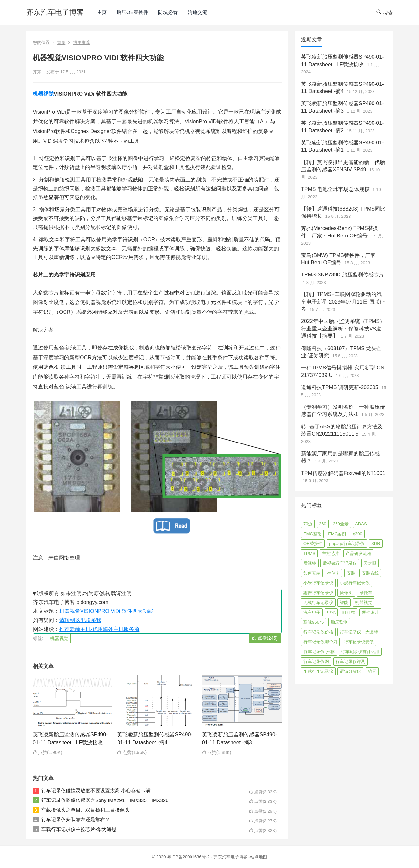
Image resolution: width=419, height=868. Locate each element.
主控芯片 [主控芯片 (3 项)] (331, 553)
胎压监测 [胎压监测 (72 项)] (339, 622)
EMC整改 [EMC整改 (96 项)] (312, 534)
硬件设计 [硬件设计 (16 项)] (370, 612)
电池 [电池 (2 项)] (331, 612)
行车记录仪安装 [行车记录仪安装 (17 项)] (359, 642)
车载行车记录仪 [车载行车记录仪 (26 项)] (318, 671)
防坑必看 (168, 12)
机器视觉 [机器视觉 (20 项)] (364, 603)
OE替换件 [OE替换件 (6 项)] (313, 544)
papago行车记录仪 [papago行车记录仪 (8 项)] (347, 544)
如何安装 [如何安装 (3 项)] (312, 573)
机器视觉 (43, 94)
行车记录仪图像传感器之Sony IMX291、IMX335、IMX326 (105, 800)
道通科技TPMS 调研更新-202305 (340, 387)
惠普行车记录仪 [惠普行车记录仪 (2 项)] (318, 593)
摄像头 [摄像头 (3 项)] (346, 593)
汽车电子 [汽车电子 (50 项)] (312, 612)
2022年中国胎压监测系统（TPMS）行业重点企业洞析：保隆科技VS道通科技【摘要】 (343, 329)
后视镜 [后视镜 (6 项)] (310, 563)
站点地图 (259, 857)
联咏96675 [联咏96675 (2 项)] (314, 622)
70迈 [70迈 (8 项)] (308, 524)
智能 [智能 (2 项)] (344, 603)
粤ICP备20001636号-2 (189, 857)
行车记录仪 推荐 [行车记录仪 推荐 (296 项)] (319, 652)
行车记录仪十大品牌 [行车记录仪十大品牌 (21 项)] (359, 632)
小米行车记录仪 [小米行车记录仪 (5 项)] (318, 583)
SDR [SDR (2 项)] (376, 544)
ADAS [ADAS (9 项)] (361, 524)
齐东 (37, 72)
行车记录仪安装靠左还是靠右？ (76, 819)
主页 (102, 12)
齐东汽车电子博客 (55, 12)
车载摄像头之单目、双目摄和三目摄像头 (85, 810)
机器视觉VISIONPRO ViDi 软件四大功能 (106, 611)
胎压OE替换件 (132, 12)
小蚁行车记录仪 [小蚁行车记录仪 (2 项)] (355, 583)
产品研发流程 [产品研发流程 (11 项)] (358, 553)
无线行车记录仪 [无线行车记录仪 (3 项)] (318, 603)
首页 (61, 42)
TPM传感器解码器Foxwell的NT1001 (343, 473)
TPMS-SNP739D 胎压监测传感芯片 (343, 275)
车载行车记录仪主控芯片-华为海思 (79, 829)
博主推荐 (82, 42)
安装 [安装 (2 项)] (351, 573)
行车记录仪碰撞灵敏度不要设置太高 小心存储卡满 (96, 791)
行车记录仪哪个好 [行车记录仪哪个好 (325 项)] (320, 642)
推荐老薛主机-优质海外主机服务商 (99, 629)
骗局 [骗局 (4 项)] (372, 671)
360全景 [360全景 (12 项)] (341, 524)
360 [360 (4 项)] (323, 524)
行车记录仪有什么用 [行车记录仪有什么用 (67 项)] (360, 652)
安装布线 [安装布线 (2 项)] (370, 573)
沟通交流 (197, 12)
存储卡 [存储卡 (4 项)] (333, 573)
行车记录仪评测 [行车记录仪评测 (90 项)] (350, 661)
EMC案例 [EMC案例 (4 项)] (337, 534)
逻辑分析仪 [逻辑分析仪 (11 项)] (350, 671)
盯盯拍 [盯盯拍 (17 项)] (349, 612)
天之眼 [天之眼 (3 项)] (370, 563)
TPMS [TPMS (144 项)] (309, 553)
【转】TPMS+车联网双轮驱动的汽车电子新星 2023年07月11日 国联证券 (343, 302)
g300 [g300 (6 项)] (358, 534)
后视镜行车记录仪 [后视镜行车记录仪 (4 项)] (340, 563)
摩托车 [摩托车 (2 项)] (366, 593)
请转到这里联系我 (80, 620)
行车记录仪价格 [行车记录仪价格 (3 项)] (318, 632)
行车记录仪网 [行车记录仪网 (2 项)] (316, 661)
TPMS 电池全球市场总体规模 (335, 189)
